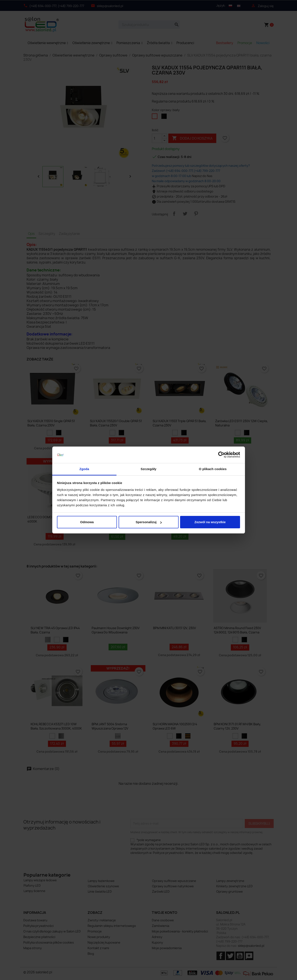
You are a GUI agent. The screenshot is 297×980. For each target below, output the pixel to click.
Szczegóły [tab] (148, 469)
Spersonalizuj (149, 522)
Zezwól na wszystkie (210, 522)
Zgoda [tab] (84, 469)
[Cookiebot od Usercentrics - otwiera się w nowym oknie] (221, 455)
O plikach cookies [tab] (213, 469)
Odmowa (87, 522)
